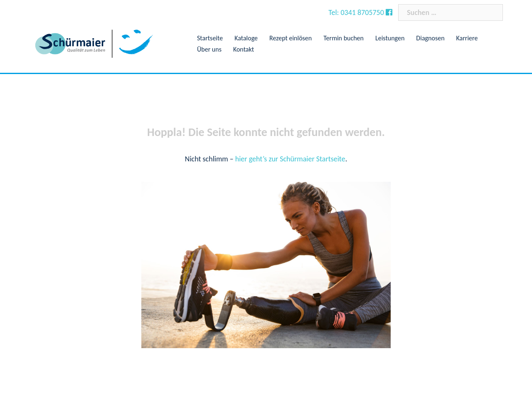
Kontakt (244, 49)
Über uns (209, 49)
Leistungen (390, 38)
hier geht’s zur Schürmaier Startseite (290, 159)
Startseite (210, 38)
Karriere (467, 38)
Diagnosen (430, 38)
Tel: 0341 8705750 (357, 12)
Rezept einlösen (291, 38)
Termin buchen (344, 38)
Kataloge (246, 38)
